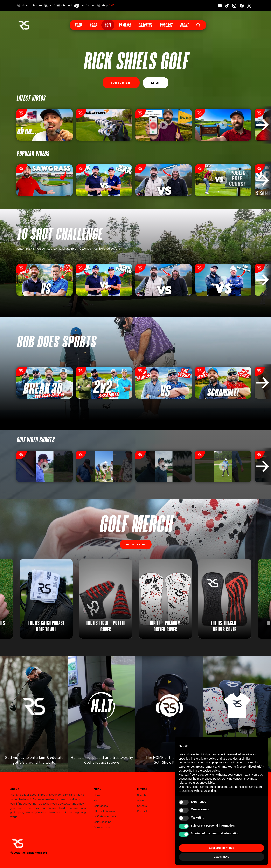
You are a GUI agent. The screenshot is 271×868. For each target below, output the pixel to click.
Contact (142, 811)
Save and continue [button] (222, 848)
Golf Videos (101, 806)
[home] (24, 25)
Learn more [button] (222, 857)
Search (141, 795)
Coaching (145, 26)
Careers (142, 806)
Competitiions (103, 827)
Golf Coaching (102, 822)
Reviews (125, 26)
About (184, 26)
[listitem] (45, 125)
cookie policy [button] (211, 771)
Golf (52, 5)
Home (78, 26)
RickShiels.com (32, 5)
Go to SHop (136, 544)
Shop (108, 5)
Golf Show (88, 5)
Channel (67, 5)
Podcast (166, 26)
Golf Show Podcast (106, 816)
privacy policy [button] (207, 759)
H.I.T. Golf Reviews (105, 811)
